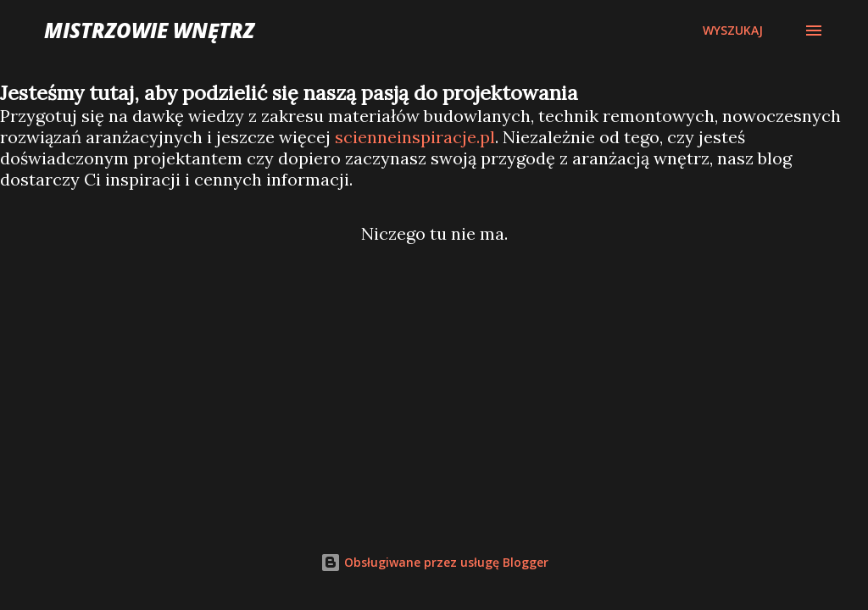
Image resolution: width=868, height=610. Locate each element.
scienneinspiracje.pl (415, 137)
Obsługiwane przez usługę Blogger (434, 562)
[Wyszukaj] (733, 30)
